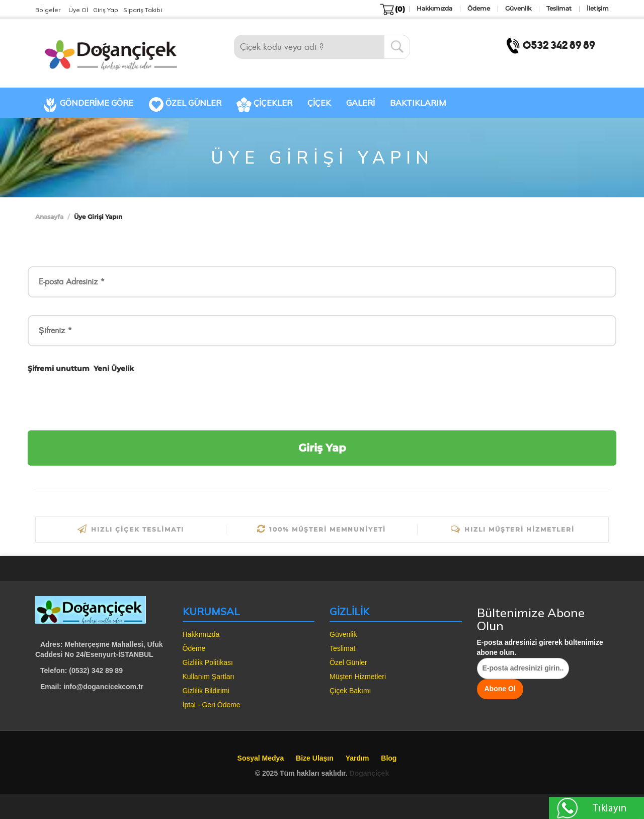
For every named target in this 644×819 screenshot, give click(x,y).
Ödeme (194, 648)
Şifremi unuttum (59, 368)
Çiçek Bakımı (350, 691)
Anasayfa (49, 217)
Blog (389, 758)
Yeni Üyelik (114, 368)
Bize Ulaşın (315, 758)
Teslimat (342, 648)
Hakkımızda (201, 634)
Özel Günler (348, 662)
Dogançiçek (370, 773)
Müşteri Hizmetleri (358, 677)
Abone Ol (500, 689)
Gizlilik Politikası (208, 662)
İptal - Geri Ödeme (212, 705)
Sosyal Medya (261, 758)
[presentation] (104, 401)
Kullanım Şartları (209, 677)
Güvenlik (343, 634)
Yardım (357, 758)
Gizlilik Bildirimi (206, 691)
